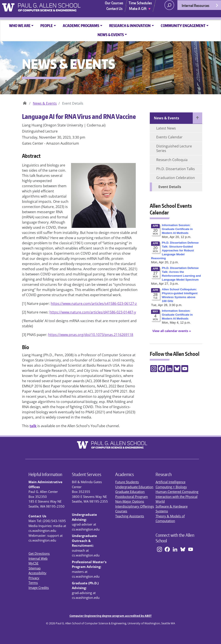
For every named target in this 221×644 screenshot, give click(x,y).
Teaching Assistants (130, 516)
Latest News (166, 128)
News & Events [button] (111, 35)
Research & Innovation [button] (130, 26)
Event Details (170, 187)
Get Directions (39, 553)
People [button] (47, 26)
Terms (33, 583)
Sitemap (35, 568)
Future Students (127, 482)
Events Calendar (169, 137)
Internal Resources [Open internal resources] (200, 7)
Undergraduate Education (134, 487)
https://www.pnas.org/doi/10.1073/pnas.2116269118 (91, 335)
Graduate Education (130, 492)
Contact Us (115, 8)
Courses (121, 511)
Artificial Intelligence (170, 482)
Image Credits (39, 588)
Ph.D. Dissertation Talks (176, 169)
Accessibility (37, 573)
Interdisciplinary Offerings (135, 506)
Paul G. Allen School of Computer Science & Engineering (25, 102)
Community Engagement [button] (183, 26)
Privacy (34, 578)
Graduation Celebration (176, 178)
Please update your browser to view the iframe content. (176, 275)
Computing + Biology (171, 487)
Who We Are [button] (20, 26)
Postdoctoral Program (132, 497)
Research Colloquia (172, 160)
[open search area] (169, 5)
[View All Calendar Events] (170, 331)
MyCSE (33, 563)
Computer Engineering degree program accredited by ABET (111, 616)
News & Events (45, 103)
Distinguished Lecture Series (174, 148)
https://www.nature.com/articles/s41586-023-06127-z (94, 304)
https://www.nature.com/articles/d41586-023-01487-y (93, 312)
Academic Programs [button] (81, 26)
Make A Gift (140, 8)
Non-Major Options (130, 501)
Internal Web (38, 558)
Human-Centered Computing (177, 492)
